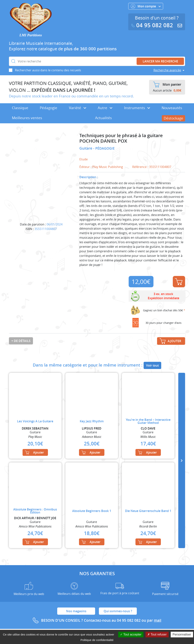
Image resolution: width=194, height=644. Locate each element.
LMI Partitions (31, 35)
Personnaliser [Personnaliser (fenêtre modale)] (182, 634)
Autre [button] (105, 108)
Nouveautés (172, 108)
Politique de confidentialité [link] (97, 640)
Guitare (86, 148)
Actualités (103, 118)
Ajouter (179, 282)
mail (158, 620)
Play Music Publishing (108, 167)
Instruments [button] (137, 108)
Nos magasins (76, 611)
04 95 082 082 (153, 25)
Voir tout (152, 365)
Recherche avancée (167, 70)
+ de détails (21, 341)
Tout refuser (157, 634)
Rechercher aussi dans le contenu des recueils (48, 70)
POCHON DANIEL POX (103, 141)
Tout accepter (131, 634)
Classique (20, 108)
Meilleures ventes (27, 118)
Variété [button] (78, 108)
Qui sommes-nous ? (118, 611)
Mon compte (146, 6)
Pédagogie (48, 108)
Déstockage (173, 118)
